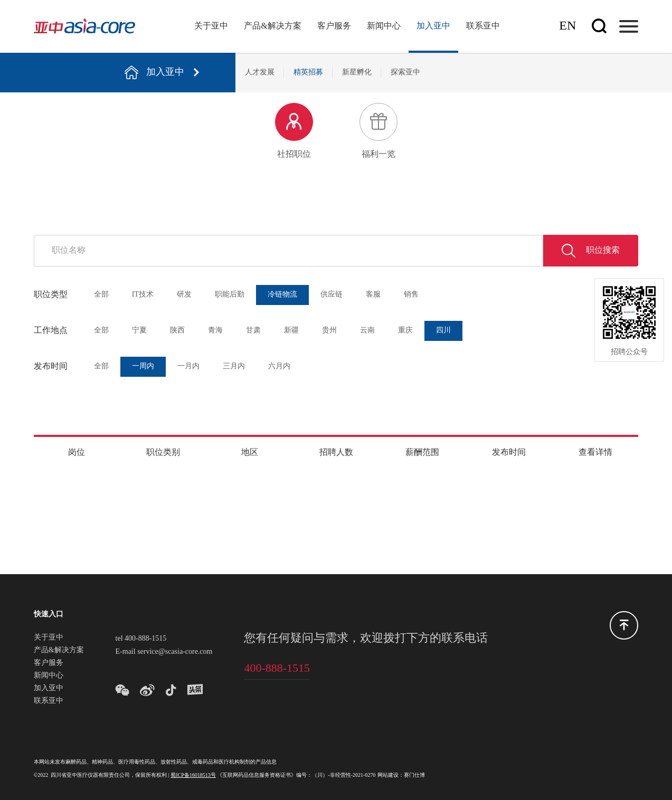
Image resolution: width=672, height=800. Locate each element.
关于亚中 (211, 26)
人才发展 (260, 73)
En (567, 26)
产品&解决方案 (272, 26)
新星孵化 (357, 73)
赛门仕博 (414, 775)
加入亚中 (433, 26)
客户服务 (334, 26)
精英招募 (308, 73)
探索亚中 (405, 73)
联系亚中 (483, 26)
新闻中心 (384, 26)
